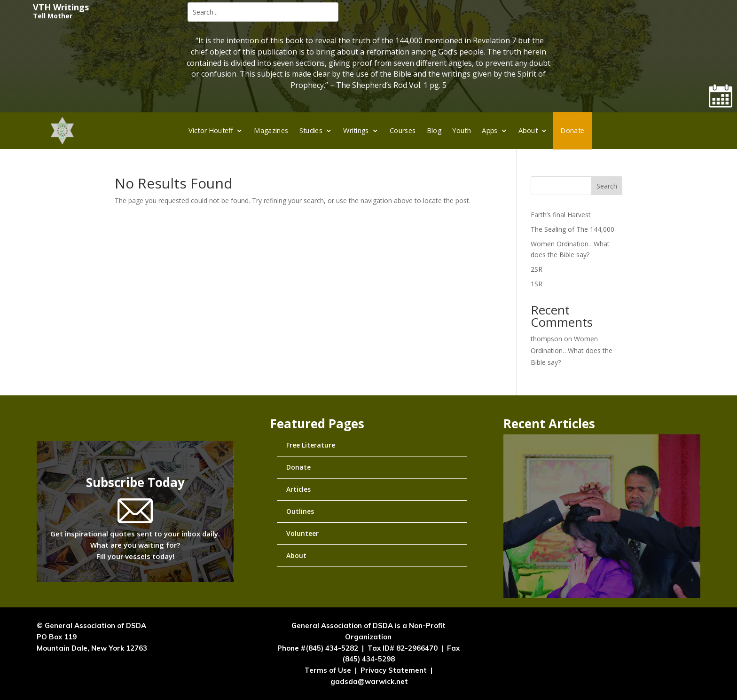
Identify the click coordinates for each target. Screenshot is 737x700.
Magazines (271, 130)
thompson (546, 339)
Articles (298, 489)
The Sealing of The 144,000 (572, 229)
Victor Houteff (211, 130)
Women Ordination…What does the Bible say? (572, 350)
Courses (403, 130)
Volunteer (302, 533)
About (528, 130)
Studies (311, 130)
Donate (572, 130)
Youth (462, 130)
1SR (537, 284)
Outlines (300, 511)
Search (607, 186)
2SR (537, 269)
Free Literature (311, 445)
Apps (490, 130)
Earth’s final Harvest (561, 215)
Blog (434, 130)
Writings (356, 130)
